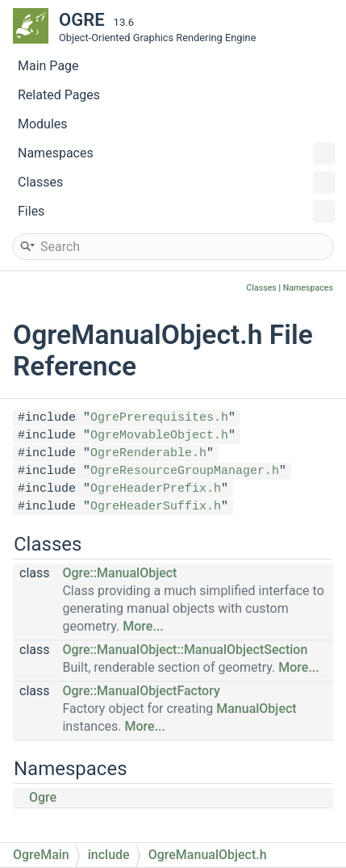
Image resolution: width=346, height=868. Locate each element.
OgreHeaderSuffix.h (156, 507)
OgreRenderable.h (148, 453)
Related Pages (59, 95)
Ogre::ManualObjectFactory (141, 691)
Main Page (48, 66)
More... (143, 626)
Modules (43, 124)
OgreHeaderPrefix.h (156, 489)
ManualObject (256, 709)
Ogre (43, 797)
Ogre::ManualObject (119, 573)
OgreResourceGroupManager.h (185, 471)
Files (177, 212)
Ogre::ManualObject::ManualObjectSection (185, 650)
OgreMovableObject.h (159, 436)
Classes (177, 182)
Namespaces (177, 153)
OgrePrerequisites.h (159, 418)
